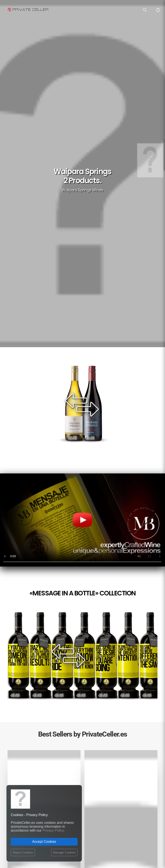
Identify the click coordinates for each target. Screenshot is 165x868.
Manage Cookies (64, 852)
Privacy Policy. (54, 830)
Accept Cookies (44, 842)
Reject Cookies (23, 852)
